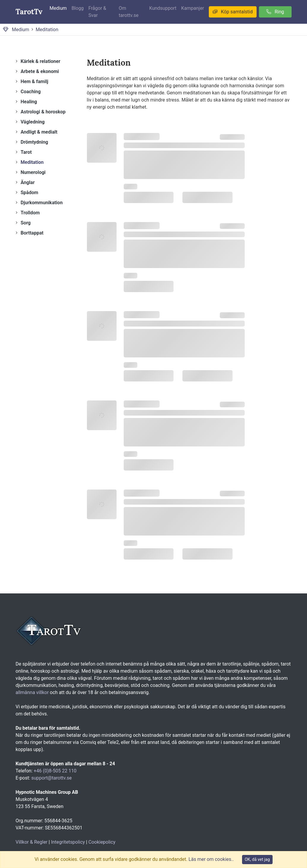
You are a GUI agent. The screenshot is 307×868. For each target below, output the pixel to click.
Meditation (47, 30)
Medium (58, 8)
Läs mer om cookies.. (211, 859)
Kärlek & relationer (41, 61)
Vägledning (33, 122)
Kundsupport (163, 8)
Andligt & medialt (39, 132)
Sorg (26, 223)
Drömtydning (35, 142)
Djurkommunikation (42, 203)
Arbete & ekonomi (40, 71)
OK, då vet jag (257, 859)
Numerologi (33, 172)
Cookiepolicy (102, 842)
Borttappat (32, 233)
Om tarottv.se (129, 12)
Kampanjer (193, 8)
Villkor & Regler (32, 842)
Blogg (78, 8)
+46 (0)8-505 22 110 (55, 771)
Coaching (31, 92)
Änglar (28, 182)
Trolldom (30, 213)
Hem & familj (35, 81)
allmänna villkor (32, 692)
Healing (29, 102)
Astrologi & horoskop (43, 112)
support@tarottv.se (51, 778)
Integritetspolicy (68, 842)
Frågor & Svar (97, 12)
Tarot (26, 152)
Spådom (30, 193)
